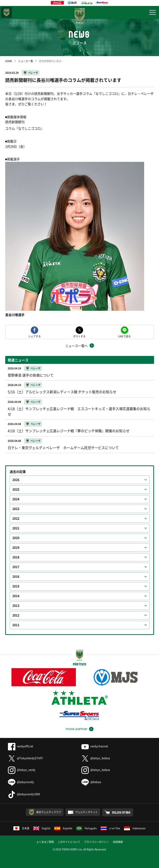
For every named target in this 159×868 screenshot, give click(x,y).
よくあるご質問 (45, 842)
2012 (16, 615)
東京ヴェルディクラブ (49, 812)
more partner (77, 729)
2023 (16, 509)
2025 (16, 489)
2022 (16, 519)
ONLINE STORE (121, 812)
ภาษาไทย (110, 828)
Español (63, 828)
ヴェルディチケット (87, 812)
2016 (16, 577)
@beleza (91, 782)
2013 (16, 606)
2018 (16, 557)
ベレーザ (33, 73)
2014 (16, 596)
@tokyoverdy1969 (24, 794)
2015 (16, 586)
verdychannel (95, 746)
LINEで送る (124, 336)
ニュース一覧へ (77, 346)
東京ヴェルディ (6, 12)
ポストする (79, 336)
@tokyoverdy (21, 782)
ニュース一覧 (26, 61)
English (42, 828)
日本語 (21, 828)
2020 (16, 538)
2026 (16, 480)
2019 (16, 548)
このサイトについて (69, 842)
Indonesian (135, 828)
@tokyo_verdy (22, 770)
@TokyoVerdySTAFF (25, 758)
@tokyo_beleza (96, 758)
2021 (16, 528)
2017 (16, 567)
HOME (9, 61)
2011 (16, 625)
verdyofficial (20, 746)
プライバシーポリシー (96, 842)
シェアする (34, 336)
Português (86, 828)
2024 (16, 499)
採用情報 (118, 842)
